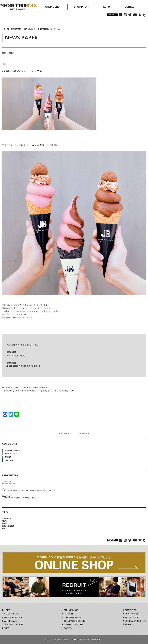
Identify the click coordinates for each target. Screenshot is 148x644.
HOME (6, 610)
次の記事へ (83, 434)
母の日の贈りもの (9, 484)
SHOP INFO (130, 610)
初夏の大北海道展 (8, 526)
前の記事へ (65, 434)
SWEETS (128, 625)
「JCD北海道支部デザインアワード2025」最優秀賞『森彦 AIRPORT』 (30, 491)
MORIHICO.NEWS (12, 450)
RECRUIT (67, 614)
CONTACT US (131, 614)
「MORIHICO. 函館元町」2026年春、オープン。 (21, 498)
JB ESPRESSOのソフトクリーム (22, 71)
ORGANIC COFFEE (13, 625)
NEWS (4, 521)
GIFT (5, 628)
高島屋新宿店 (7, 519)
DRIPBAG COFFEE (72, 625)
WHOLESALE (10, 621)
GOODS (67, 628)
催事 (4, 528)
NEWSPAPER (10, 614)
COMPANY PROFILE (73, 617)
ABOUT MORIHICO (13, 617)
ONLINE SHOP (70, 610)
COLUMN (9, 460)
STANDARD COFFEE (73, 621)
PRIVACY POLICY (133, 617)
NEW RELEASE (11, 454)
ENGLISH (112, 15)
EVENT (8, 457)
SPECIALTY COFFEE (134, 621)
